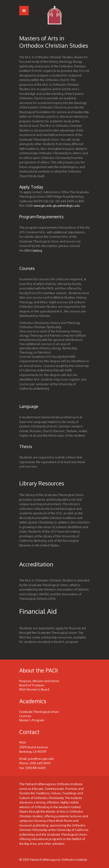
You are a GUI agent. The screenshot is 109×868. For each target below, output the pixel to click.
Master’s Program (32, 720)
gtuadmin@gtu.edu (66, 206)
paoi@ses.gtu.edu (41, 759)
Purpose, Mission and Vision (39, 681)
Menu (24, 11)
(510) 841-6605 (36, 768)
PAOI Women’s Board (34, 689)
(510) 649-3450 (40, 763)
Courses (25, 716)
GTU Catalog (33, 250)
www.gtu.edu (43, 206)
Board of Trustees (32, 685)
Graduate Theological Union (39, 712)
